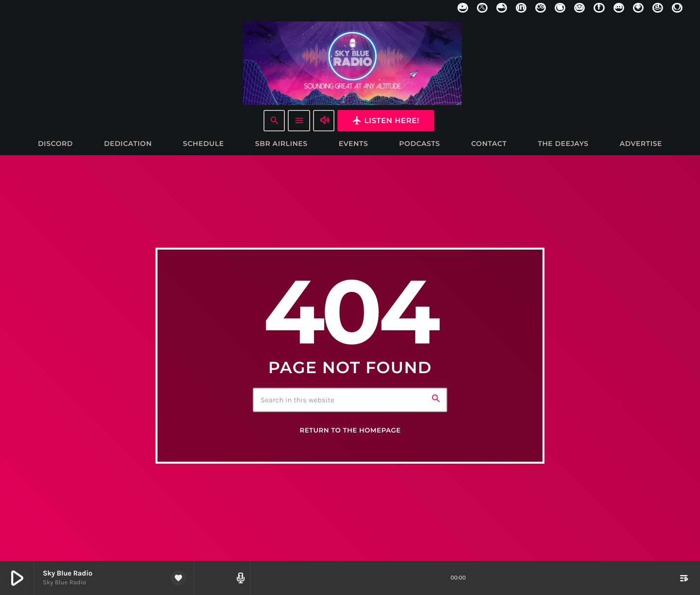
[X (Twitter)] (482, 8)
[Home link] (352, 63)
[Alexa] (677, 8)
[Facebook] (599, 8)
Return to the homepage (350, 431)
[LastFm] (541, 8)
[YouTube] (463, 8)
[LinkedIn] (521, 8)
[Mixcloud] (502, 8)
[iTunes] (560, 8)
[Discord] (619, 8)
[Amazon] (658, 8)
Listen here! (385, 120)
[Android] (638, 8)
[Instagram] (579, 8)
